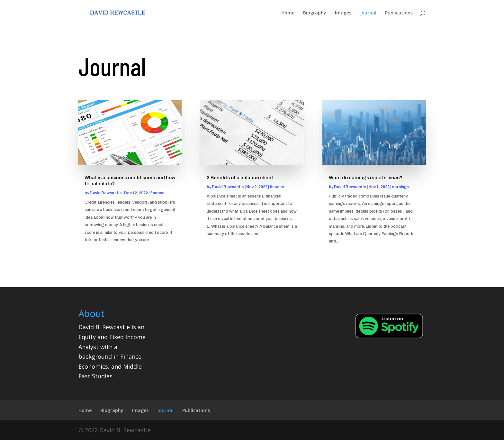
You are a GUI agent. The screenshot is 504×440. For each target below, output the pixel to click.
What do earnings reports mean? (366, 178)
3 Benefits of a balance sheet (240, 178)
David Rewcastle (106, 193)
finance (157, 193)
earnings (400, 187)
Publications (399, 13)
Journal (368, 13)
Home (288, 13)
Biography (315, 13)
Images (343, 13)
